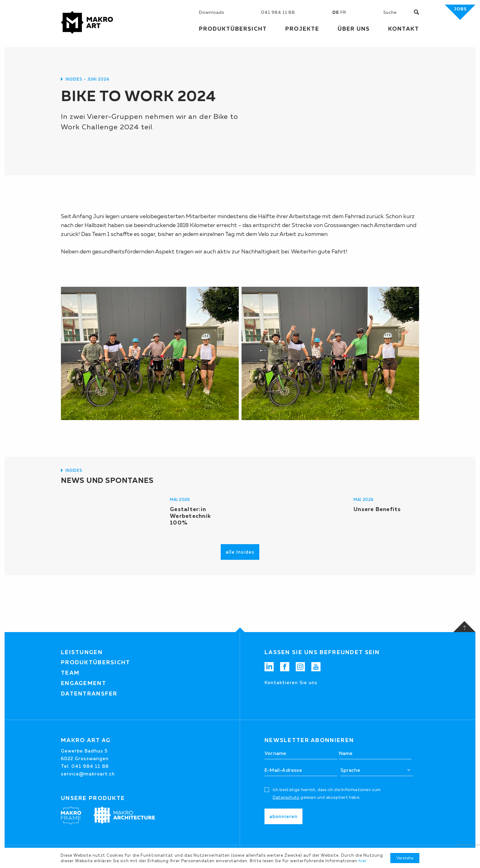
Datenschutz (286, 797)
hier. (363, 861)
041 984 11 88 (278, 12)
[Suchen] (399, 12)
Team (70, 673)
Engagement (84, 683)
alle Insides (240, 552)
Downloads (212, 12)
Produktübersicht (96, 662)
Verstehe (405, 858)
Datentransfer (89, 694)
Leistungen (82, 652)
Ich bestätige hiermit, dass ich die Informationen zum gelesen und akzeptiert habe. (327, 793)
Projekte (302, 29)
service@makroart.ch (88, 774)
